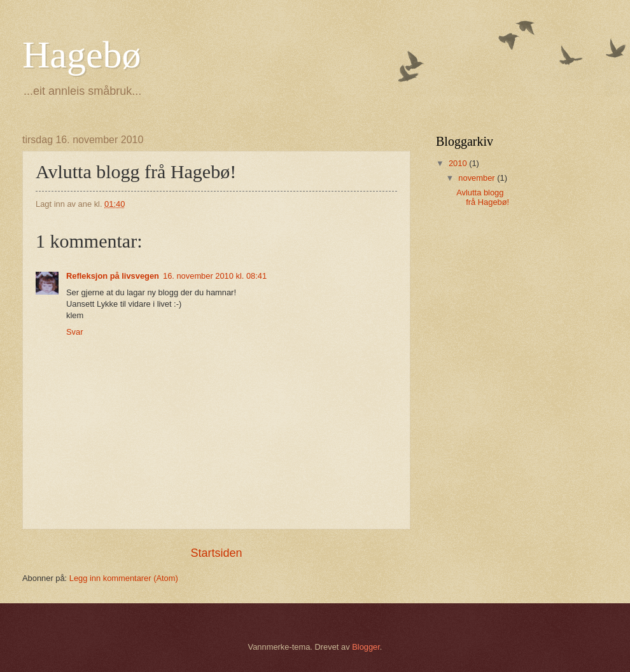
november (478, 178)
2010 (459, 163)
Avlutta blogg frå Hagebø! (483, 197)
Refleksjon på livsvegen (113, 276)
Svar (74, 332)
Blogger (366, 647)
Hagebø (82, 55)
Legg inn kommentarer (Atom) (124, 578)
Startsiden (216, 553)
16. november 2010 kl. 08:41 (215, 276)
